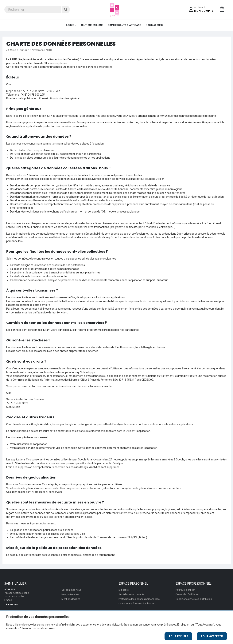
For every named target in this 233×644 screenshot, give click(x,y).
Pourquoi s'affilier (185, 590)
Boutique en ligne (92, 25)
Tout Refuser (178, 636)
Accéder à (204, 10)
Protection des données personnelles (139, 599)
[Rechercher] (66, 10)
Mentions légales (71, 599)
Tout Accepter (212, 636)
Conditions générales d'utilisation (137, 604)
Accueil (71, 25)
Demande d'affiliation (187, 594)
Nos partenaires (70, 594)
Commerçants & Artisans (124, 25)
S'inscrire (124, 590)
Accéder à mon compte (131, 594)
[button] (222, 10)
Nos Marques (154, 25)
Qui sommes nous (71, 590)
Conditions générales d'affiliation (194, 599)
